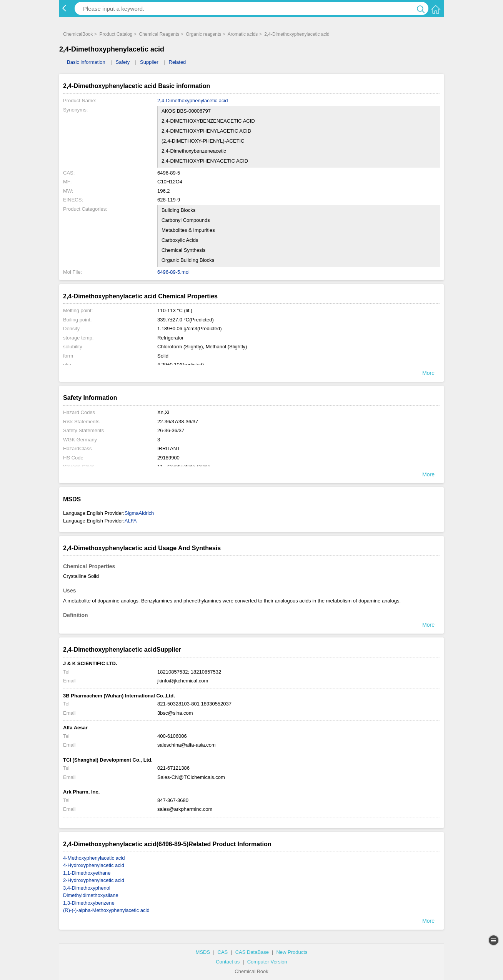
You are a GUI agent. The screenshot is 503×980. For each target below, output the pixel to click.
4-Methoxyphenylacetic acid (94, 858)
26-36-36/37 (171, 430)
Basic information (86, 62)
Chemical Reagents (159, 34)
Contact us (228, 962)
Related (177, 62)
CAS (223, 952)
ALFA (131, 521)
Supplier (149, 62)
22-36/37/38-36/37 (178, 422)
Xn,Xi (163, 412)
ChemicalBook (78, 34)
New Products (292, 952)
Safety (122, 62)
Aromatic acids (243, 34)
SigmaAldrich (139, 513)
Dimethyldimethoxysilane (91, 895)
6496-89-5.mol (173, 272)
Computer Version (267, 962)
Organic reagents (203, 34)
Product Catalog (116, 34)
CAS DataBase (252, 952)
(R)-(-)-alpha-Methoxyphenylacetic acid (106, 910)
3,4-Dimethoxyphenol (87, 888)
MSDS (203, 952)
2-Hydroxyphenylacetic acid (94, 880)
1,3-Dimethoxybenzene (89, 903)
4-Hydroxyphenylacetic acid (94, 865)
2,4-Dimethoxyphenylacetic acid (297, 34)
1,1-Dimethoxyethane (87, 873)
